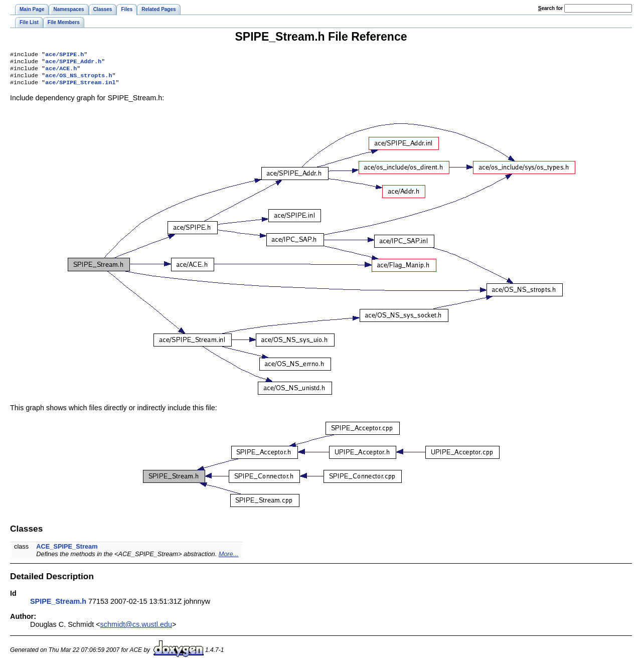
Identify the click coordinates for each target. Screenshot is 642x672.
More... (229, 559)
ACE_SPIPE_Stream (67, 551)
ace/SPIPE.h (64, 55)
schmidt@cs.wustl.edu (136, 629)
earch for (550, 8)
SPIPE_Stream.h (58, 606)
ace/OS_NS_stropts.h (78, 79)
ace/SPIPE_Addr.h (73, 63)
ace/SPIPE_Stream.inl (80, 87)
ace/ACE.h (61, 71)
